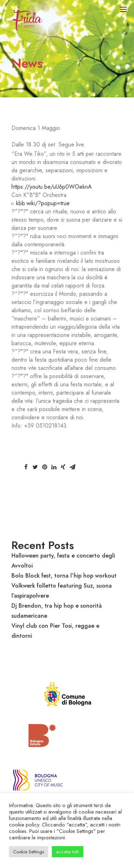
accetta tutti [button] (68, 852)
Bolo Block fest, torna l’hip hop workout (64, 576)
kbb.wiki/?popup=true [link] (43, 203)
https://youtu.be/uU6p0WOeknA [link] (52, 187)
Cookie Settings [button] (29, 852)
